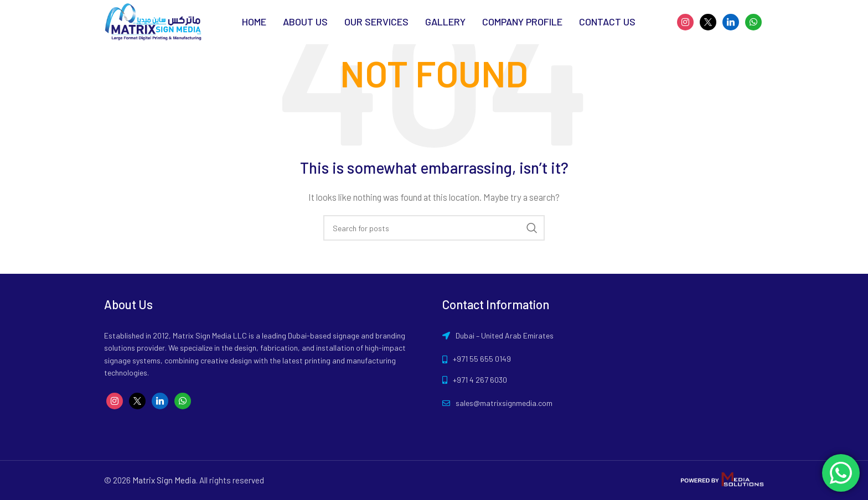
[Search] (434, 228)
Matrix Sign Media (164, 480)
